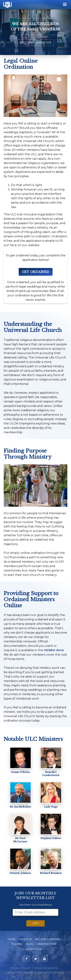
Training (17, 944)
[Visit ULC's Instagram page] (44, 959)
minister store (54, 650)
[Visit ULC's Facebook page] (27, 959)
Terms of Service (46, 968)
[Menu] (65, 5)
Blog (30, 944)
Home (12, 939)
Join (35, 923)
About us (25, 939)
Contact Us (34, 949)
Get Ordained (36, 272)
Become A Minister (48, 939)
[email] (35, 912)
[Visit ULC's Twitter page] (35, 959)
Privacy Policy (21, 968)
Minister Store (47, 944)
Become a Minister (35, 43)
